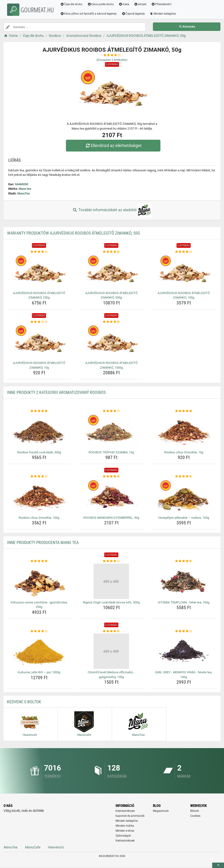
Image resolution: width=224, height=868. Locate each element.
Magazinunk (161, 811)
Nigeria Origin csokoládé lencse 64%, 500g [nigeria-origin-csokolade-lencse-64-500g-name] (111, 602)
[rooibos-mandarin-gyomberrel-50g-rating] (111, 476)
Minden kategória (163, 14)
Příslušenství (161, 4)
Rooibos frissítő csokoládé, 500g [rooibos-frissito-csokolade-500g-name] (39, 452)
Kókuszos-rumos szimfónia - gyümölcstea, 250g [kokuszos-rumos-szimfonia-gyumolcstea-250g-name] (39, 605)
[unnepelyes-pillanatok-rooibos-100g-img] (184, 497)
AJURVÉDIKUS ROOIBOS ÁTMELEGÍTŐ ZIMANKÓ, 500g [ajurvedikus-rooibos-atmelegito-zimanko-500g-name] (111, 295)
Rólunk (195, 811)
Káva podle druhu (101, 4)
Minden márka (125, 826)
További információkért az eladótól (112, 210)
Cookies (195, 816)
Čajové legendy (133, 14)
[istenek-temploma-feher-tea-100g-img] (184, 581)
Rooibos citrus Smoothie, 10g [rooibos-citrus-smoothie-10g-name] (184, 452)
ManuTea (24, 193)
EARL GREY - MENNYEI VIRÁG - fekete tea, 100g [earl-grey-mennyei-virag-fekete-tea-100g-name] (184, 675)
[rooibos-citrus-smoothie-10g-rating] (184, 411)
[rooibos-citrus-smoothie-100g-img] (39, 497)
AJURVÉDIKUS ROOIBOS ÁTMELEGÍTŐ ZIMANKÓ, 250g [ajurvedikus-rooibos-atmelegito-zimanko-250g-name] (39, 295)
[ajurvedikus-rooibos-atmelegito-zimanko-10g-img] (39, 342)
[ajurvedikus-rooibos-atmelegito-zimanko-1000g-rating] (111, 322)
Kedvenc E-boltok (24, 702)
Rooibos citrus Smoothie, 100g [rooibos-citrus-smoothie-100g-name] (39, 518)
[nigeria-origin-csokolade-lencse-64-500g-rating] (111, 561)
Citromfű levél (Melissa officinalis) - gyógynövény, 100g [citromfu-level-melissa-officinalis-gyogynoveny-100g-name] (111, 675)
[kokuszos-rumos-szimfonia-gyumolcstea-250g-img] (39, 581)
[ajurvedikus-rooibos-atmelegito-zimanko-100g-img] (184, 272)
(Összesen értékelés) (112, 60)
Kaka (124, 4)
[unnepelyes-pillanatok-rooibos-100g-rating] (184, 476)
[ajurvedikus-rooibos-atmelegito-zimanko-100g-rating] (184, 252)
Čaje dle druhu (71, 4)
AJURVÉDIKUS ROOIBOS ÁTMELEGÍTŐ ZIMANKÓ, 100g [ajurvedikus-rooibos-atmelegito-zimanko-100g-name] (184, 295)
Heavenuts (56, 847)
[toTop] (218, 865)
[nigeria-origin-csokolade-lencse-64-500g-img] (111, 581)
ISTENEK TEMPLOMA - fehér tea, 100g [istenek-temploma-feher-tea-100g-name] (184, 602)
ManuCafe (33, 847)
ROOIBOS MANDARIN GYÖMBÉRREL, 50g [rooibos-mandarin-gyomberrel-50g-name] (111, 518)
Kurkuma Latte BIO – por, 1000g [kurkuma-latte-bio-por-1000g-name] (39, 672)
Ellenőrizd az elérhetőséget (113, 145)
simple (140, 4)
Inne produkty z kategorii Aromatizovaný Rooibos (56, 392)
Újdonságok (123, 836)
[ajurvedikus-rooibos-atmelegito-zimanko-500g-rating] (111, 252)
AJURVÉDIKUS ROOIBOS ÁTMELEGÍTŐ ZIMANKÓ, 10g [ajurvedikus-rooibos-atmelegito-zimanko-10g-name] (39, 365)
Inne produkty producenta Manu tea (43, 542)
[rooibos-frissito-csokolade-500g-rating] (39, 411)
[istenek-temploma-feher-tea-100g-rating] (184, 561)
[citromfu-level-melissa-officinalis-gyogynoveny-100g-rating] (111, 631)
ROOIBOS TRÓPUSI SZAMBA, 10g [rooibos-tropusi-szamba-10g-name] (111, 452)
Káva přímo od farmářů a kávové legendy (89, 14)
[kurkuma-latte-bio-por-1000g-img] (39, 651)
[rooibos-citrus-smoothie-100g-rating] (39, 476)
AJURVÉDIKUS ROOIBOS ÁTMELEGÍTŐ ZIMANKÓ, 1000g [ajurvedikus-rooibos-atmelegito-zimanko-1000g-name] (111, 365)
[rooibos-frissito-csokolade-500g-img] (39, 431)
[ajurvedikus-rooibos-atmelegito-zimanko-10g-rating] (39, 322)
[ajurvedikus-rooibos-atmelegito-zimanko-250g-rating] (39, 252)
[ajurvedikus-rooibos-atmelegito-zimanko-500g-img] (111, 272)
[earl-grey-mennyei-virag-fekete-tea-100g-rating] (184, 631)
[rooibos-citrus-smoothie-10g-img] (184, 431)
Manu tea (25, 189)
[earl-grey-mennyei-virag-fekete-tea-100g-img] (184, 651)
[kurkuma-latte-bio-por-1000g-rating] (39, 631)
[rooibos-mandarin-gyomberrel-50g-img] (111, 497)
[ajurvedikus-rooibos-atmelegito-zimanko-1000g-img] (111, 342)
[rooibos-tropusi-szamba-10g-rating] (111, 411)
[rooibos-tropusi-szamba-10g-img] (111, 431)
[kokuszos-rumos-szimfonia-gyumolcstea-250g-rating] (39, 561)
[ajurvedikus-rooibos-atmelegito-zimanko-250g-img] (39, 272)
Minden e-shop (125, 831)
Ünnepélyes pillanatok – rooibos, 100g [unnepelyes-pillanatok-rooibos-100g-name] (184, 518)
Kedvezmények (125, 841)
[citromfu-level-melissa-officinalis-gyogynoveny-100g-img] (111, 651)
